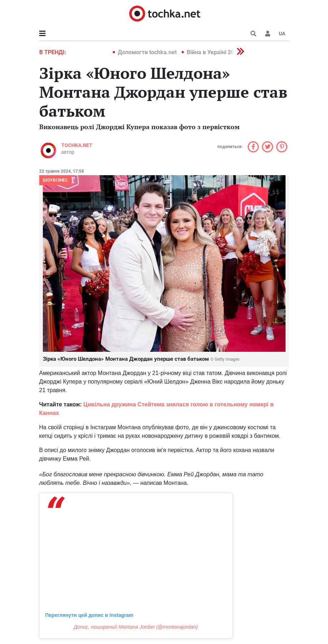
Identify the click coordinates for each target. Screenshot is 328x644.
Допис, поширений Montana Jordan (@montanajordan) (136, 627)
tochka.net (77, 145)
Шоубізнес (55, 180)
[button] (268, 34)
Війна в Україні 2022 (214, 52)
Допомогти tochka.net (148, 52)
